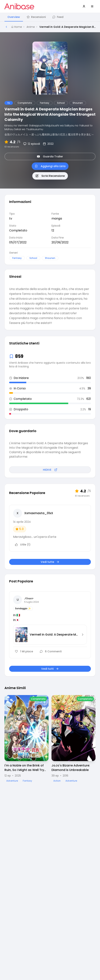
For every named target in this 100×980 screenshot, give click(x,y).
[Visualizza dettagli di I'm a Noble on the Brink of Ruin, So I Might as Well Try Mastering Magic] (26, 739)
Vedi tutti (50, 669)
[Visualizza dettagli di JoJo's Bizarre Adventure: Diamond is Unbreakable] (74, 739)
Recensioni (36, 17)
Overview (14, 17)
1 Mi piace (24, 651)
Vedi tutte (50, 562)
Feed (58, 17)
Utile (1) (23, 545)
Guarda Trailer (50, 156)
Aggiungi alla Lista (50, 166)
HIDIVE (50, 470)
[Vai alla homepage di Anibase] (19, 6)
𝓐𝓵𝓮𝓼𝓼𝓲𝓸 (29, 598)
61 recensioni (12, 147)
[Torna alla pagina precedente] (6, 27)
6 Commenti (51, 651)
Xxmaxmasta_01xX (39, 513)
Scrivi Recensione (50, 176)
